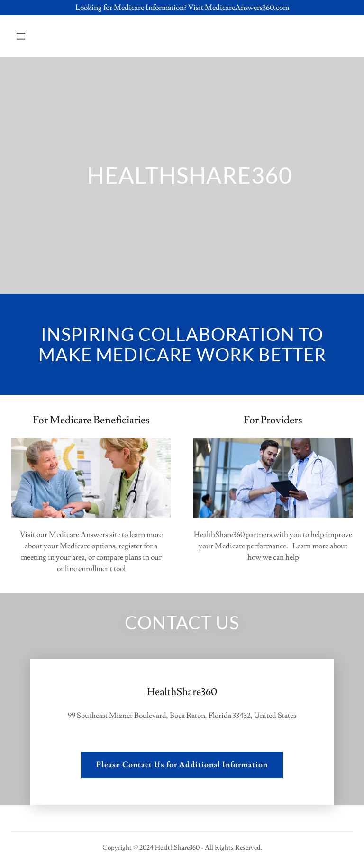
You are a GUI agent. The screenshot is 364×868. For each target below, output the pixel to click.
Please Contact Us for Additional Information (182, 765)
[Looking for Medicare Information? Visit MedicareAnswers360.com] (182, 8)
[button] (50, 36)
